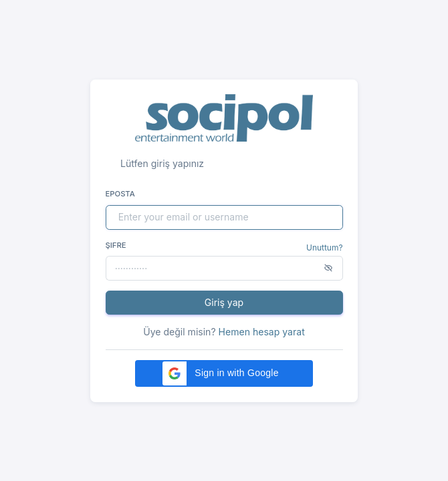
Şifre (116, 245)
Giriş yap (224, 302)
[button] (224, 373)
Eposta (120, 194)
